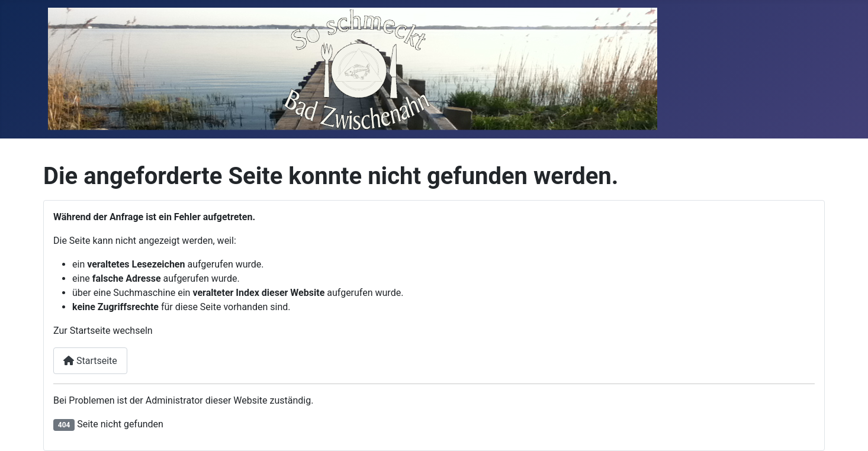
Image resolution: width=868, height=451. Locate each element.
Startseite (90, 361)
